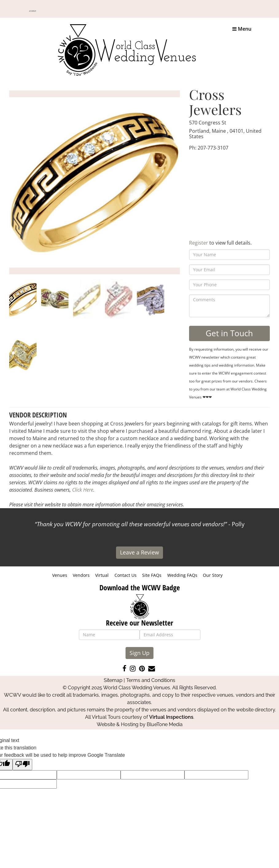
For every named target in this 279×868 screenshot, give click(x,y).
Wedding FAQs (182, 575)
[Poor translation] (22, 765)
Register (199, 243)
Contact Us (126, 575)
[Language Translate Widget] (33, 11)
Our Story (213, 575)
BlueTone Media (165, 724)
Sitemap (113, 680)
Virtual (102, 575)
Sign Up (139, 653)
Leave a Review (139, 552)
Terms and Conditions (151, 680)
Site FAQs (152, 575)
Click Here (83, 490)
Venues (60, 575)
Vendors (81, 575)
